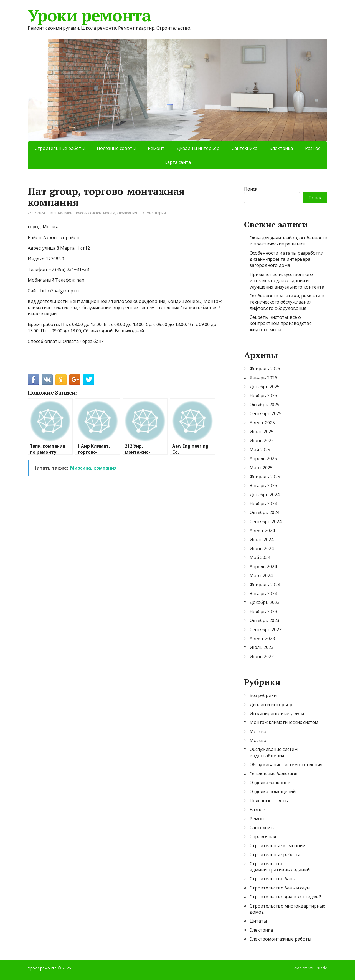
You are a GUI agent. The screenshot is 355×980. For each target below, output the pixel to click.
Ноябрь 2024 (263, 503)
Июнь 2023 (262, 656)
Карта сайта (178, 162)
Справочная (127, 213)
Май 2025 (260, 450)
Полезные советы (116, 148)
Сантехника (244, 148)
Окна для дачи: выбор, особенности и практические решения (288, 241)
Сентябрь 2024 (266, 522)
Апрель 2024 (263, 567)
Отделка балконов (270, 783)
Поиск (251, 189)
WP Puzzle (318, 968)
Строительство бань (272, 879)
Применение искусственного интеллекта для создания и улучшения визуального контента (287, 281)
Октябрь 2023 (264, 620)
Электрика (281, 148)
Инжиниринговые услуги (277, 713)
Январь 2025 (263, 485)
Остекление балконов (274, 774)
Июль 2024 (262, 540)
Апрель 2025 (263, 458)
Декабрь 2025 (265, 387)
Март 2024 (261, 575)
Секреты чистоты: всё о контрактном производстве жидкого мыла (281, 323)
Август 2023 (262, 638)
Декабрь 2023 (265, 602)
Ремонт (156, 148)
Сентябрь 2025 (266, 413)
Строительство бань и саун (280, 888)
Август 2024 (262, 530)
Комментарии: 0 (156, 213)
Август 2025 (262, 423)
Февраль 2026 (265, 369)
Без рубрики (263, 695)
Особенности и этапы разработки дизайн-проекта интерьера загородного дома (286, 259)
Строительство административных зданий (280, 867)
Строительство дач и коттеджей (286, 897)
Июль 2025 (262, 432)
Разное (313, 148)
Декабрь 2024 (265, 495)
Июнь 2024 (262, 548)
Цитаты (258, 921)
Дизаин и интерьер (198, 148)
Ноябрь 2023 (263, 611)
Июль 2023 (262, 647)
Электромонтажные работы (280, 939)
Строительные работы (60, 148)
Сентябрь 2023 (266, 630)
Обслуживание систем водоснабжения (274, 752)
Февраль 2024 (265, 585)
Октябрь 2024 (264, 512)
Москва (109, 213)
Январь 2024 (263, 593)
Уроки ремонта (89, 15)
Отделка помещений (273, 791)
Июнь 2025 (262, 440)
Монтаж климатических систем (76, 213)
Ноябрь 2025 (263, 395)
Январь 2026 (263, 378)
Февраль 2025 (265, 477)
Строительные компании (277, 846)
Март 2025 (261, 468)
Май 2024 (260, 557)
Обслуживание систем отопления (286, 765)
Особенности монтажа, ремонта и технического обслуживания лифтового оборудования (287, 302)
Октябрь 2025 (264, 405)
